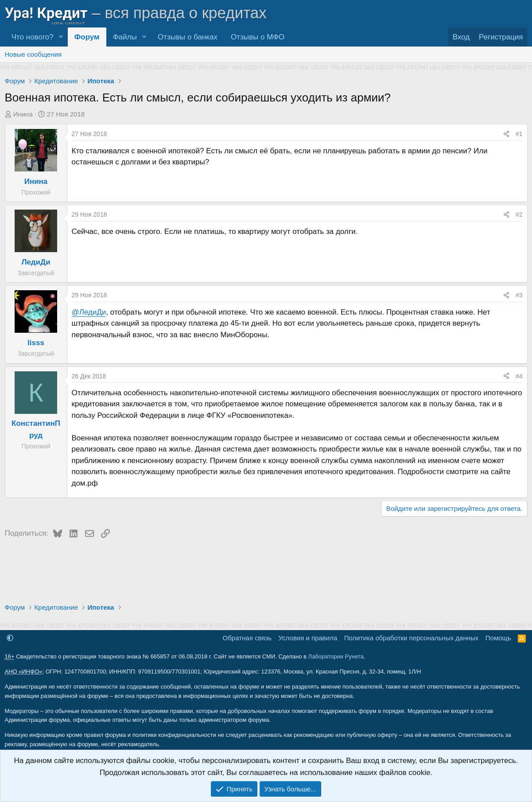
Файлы (125, 37)
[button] (61, 37)
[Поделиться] (506, 134)
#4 (519, 376)
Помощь (498, 638)
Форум (87, 37)
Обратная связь (247, 638)
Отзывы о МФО (258, 37)
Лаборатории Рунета (336, 656)
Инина (23, 114)
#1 (519, 134)
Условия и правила (308, 638)
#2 (519, 214)
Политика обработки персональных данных (411, 638)
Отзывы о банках (188, 37)
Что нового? (33, 37)
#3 (519, 295)
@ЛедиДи (89, 312)
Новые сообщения (33, 54)
